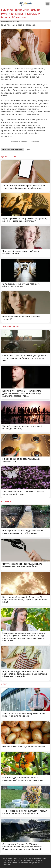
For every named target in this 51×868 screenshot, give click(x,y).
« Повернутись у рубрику (12, 149)
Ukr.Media (6, 80)
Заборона (16, 142)
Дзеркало (26, 142)
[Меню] (48, 4)
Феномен (35, 142)
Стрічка (28, 149)
